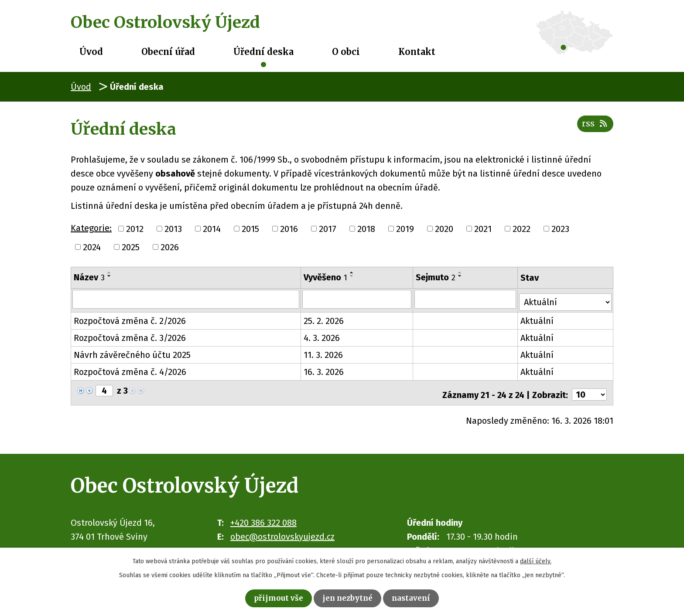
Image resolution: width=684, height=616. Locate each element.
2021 (483, 229)
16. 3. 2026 (324, 369)
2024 (92, 247)
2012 (135, 229)
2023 (560, 229)
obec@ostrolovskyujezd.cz (282, 530)
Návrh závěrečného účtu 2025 (132, 352)
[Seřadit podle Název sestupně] (109, 276)
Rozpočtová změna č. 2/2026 (130, 318)
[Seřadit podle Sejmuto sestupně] (461, 276)
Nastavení (419, 597)
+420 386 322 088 (263, 516)
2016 (289, 229)
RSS (593, 128)
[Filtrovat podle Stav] (566, 298)
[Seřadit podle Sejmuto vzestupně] (461, 272)
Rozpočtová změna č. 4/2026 (130, 369)
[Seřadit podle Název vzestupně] (109, 272)
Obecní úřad (168, 52)
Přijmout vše (271, 597)
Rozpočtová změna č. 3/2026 (130, 335)
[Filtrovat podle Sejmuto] (466, 299)
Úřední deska (263, 52)
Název (89, 277)
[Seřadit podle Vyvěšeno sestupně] (352, 276)
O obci (346, 52)
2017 (328, 229)
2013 (173, 229)
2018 (366, 229)
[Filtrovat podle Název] (186, 299)
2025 (131, 247)
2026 (170, 247)
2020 (444, 229)
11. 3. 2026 (324, 352)
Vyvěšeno (326, 277)
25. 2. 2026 (324, 318)
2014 (212, 229)
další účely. (536, 559)
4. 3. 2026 (322, 335)
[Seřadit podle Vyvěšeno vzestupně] (352, 272)
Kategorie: (91, 228)
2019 (405, 229)
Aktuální (538, 318)
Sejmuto (436, 277)
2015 (250, 229)
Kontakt (417, 52)
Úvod (91, 52)
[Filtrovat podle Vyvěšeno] (357, 299)
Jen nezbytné (348, 597)
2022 (522, 229)
